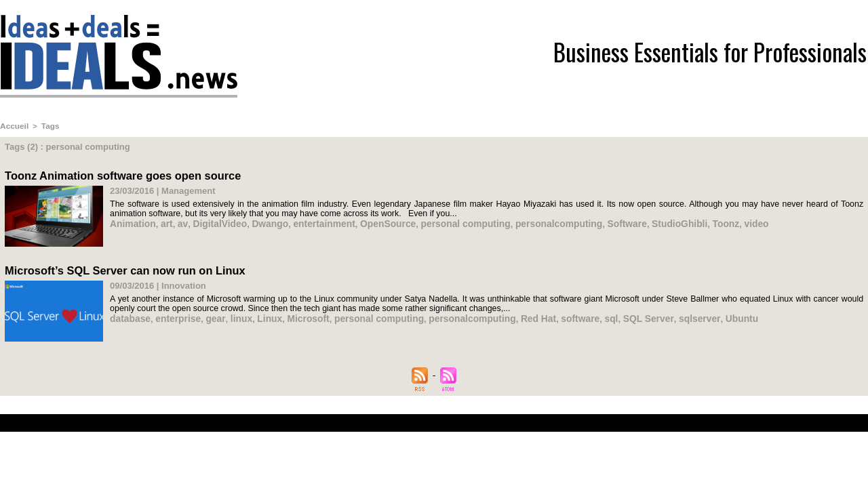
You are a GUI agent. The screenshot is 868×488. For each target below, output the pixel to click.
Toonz (691, 221)
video (721, 221)
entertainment (312, 221)
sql (584, 316)
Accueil (13, 125)
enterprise (175, 316)
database (129, 316)
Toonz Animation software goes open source (120, 174)
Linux (261, 316)
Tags (48, 125)
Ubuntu (706, 316)
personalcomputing (534, 221)
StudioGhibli (648, 221)
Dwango (261, 221)
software (554, 316)
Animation (132, 221)
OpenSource (373, 221)
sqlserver (667, 316)
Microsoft (297, 316)
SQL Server (618, 316)
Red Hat (514, 316)
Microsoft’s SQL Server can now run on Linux (122, 268)
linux (234, 316)
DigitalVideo (213, 221)
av (179, 221)
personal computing (446, 221)
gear (210, 316)
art (164, 221)
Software (598, 221)
